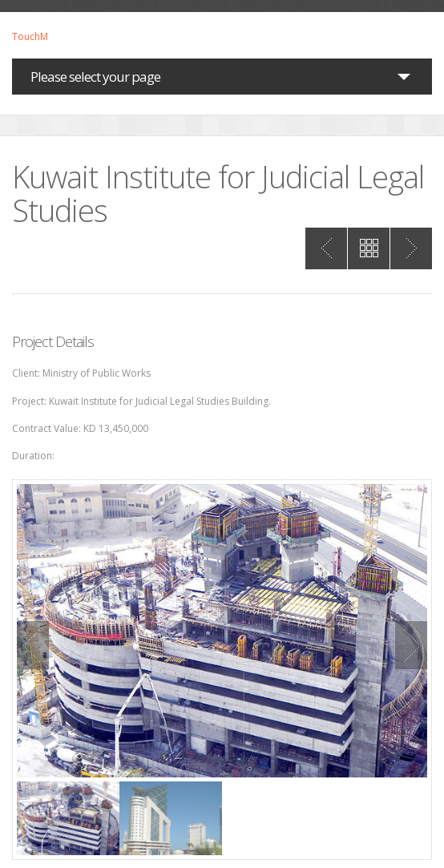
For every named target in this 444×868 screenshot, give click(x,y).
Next (411, 645)
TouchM (30, 37)
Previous (33, 645)
